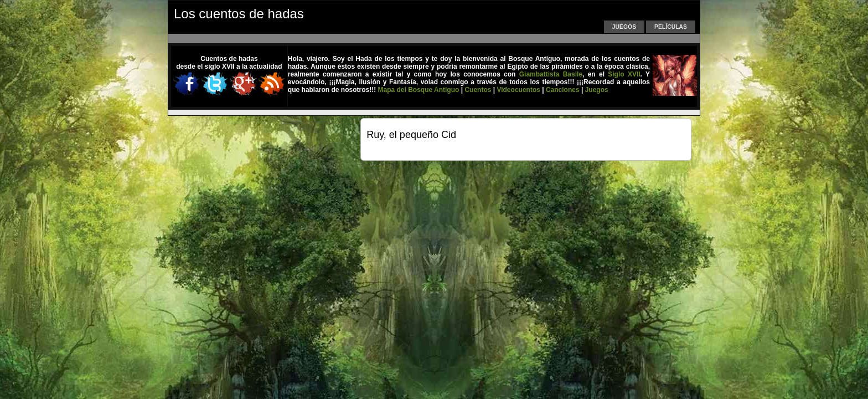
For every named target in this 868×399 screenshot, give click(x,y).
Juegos (624, 27)
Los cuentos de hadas (239, 14)
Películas (671, 27)
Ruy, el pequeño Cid (411, 135)
